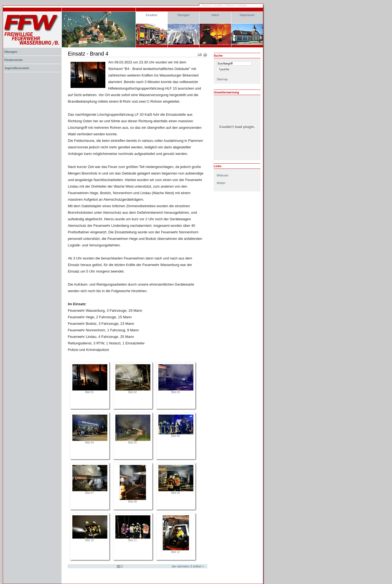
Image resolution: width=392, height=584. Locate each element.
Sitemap (222, 79)
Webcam (223, 175)
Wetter (221, 183)
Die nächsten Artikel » (188, 566)
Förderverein (13, 60)
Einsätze (152, 15)
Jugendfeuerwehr (17, 68)
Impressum (247, 15)
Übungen (184, 15)
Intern (215, 15)
